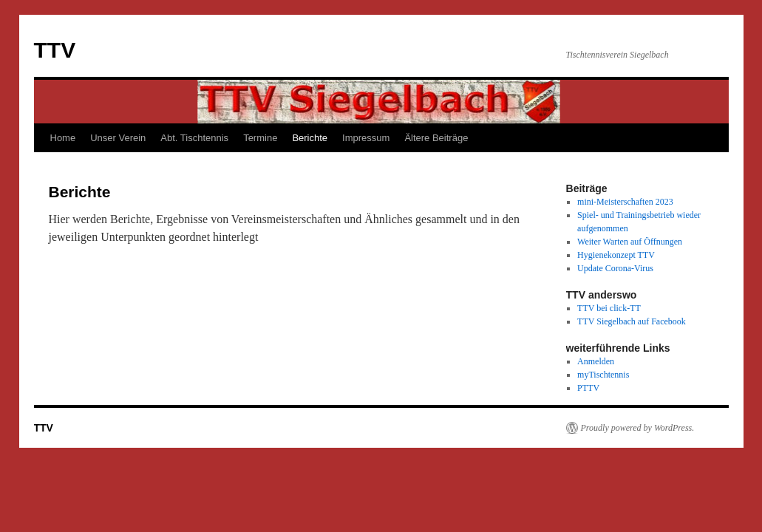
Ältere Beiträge (436, 138)
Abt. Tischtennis (194, 138)
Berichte (310, 138)
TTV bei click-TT (609, 308)
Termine (260, 138)
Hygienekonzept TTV (616, 255)
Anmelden (596, 361)
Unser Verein (118, 138)
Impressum (366, 138)
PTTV (588, 388)
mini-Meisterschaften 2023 (625, 202)
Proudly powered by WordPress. (638, 428)
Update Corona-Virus (615, 268)
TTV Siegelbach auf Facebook (632, 321)
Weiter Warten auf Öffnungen (630, 242)
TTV (55, 50)
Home (63, 138)
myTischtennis (603, 375)
